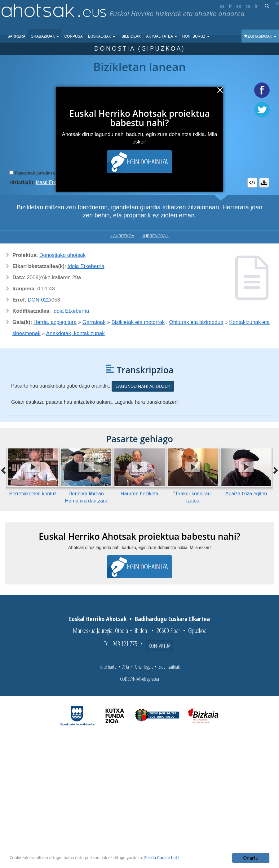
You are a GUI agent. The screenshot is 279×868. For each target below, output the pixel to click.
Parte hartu (108, 667)
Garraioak (94, 322)
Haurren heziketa (139, 494)
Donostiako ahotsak (62, 255)
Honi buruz (196, 36)
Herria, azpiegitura (55, 322)
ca (248, 6)
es (222, 6)
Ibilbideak (131, 36)
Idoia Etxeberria (86, 266)
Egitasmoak (260, 36)
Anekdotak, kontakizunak (75, 333)
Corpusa (73, 36)
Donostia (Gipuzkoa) (140, 48)
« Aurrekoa (122, 236)
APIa (126, 667)
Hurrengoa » (155, 236)
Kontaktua (159, 646)
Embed (252, 183)
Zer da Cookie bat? (182, 858)
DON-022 (39, 300)
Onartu (251, 858)
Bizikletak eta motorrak (138, 322)
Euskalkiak (102, 36)
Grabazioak (45, 36)
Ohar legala (144, 667)
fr (230, 6)
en (239, 6)
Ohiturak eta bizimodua (196, 322)
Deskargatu (264, 183)
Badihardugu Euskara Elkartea (172, 619)
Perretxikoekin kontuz (33, 494)
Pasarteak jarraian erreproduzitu (48, 173)
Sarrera (16, 36)
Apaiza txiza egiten (246, 494)
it (256, 6)
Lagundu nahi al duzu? (143, 386)
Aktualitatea (162, 36)
